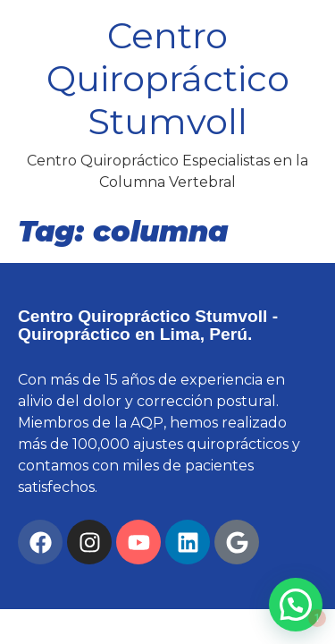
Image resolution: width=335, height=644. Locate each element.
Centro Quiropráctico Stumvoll (168, 78)
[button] (296, 605)
